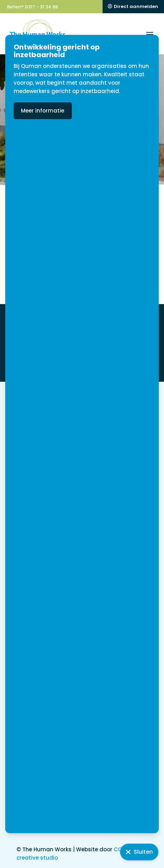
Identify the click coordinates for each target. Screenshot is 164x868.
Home (24, 139)
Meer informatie (64, 111)
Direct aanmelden (136, 6)
